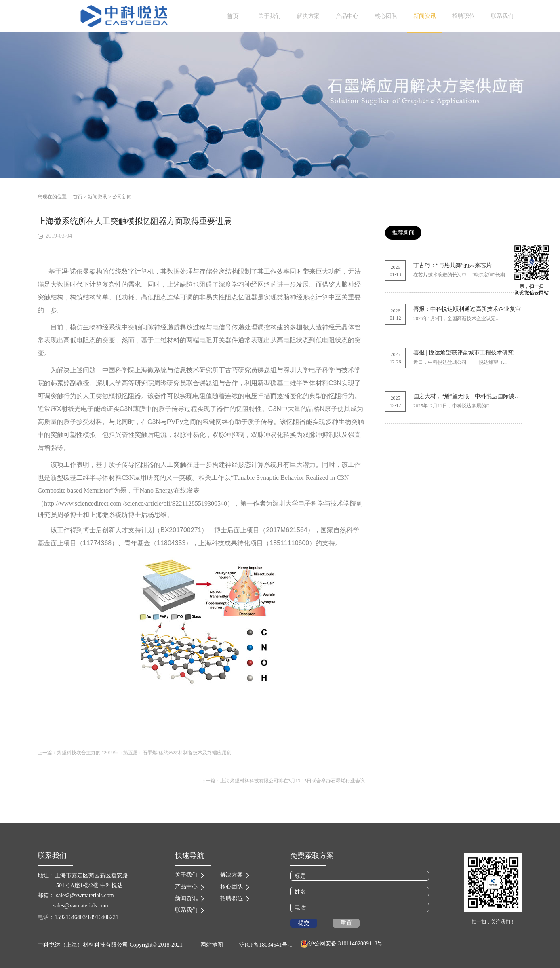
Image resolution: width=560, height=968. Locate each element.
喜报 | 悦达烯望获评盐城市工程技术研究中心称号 (475, 353)
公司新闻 (122, 197)
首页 (233, 16)
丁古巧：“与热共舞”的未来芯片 (453, 265)
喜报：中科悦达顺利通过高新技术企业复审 (467, 309)
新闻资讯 (97, 197)
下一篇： (283, 781)
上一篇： (135, 753)
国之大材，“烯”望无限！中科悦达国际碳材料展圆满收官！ (486, 396)
